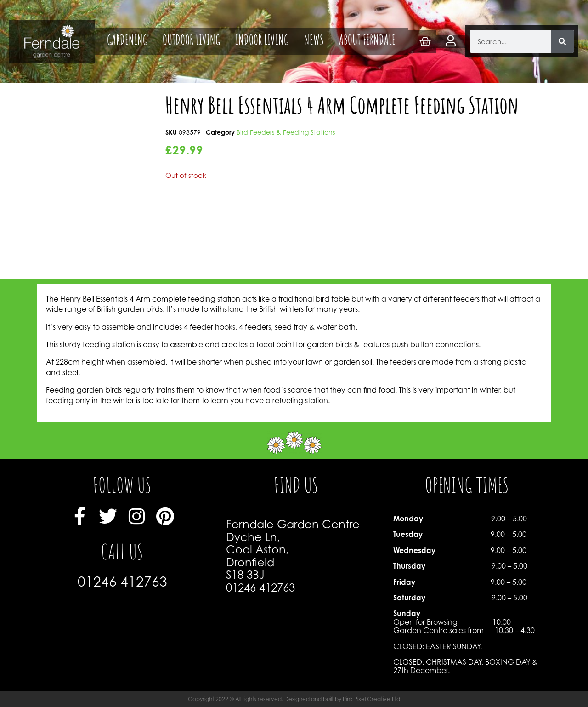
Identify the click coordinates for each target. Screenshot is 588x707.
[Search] (562, 41)
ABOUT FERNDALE (367, 41)
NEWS (314, 41)
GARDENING (127, 41)
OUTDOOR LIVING (191, 41)
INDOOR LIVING (262, 41)
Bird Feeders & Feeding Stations (286, 132)
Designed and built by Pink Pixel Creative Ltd (342, 699)
